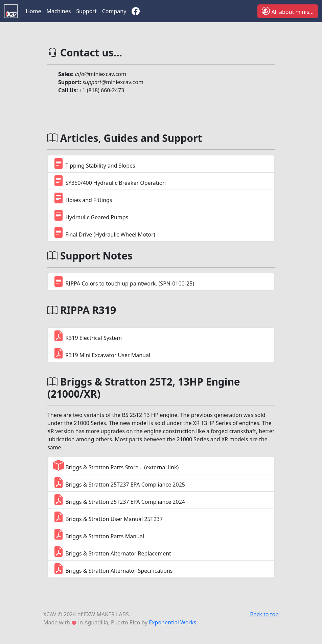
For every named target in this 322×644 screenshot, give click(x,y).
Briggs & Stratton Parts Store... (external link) (116, 465)
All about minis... (288, 11)
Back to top (264, 614)
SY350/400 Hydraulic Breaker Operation (109, 181)
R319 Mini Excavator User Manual (102, 353)
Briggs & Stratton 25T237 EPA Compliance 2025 (119, 482)
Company (114, 11)
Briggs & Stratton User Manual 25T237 (108, 517)
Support (86, 11)
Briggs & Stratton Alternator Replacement (112, 551)
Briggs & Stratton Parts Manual (99, 534)
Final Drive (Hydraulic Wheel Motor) (104, 232)
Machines (59, 11)
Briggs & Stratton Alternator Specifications (113, 568)
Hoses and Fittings (83, 198)
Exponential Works (172, 622)
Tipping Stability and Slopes (94, 163)
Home (33, 11)
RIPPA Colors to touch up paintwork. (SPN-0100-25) (124, 281)
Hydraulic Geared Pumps (91, 215)
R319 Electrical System (87, 336)
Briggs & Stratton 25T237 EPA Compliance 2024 (119, 500)
